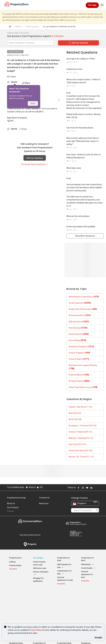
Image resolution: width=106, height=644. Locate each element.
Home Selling (77, 340)
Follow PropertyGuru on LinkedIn (91, 488)
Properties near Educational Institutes (64, 595)
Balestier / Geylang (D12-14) (81, 438)
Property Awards (76, 523)
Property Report (76, 533)
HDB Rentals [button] (88, 565)
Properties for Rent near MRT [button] (40, 610)
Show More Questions (85, 236)
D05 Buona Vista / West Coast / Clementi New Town (89, 609)
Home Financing (79, 334)
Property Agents (79, 359)
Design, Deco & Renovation (83, 309)
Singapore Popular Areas (88, 594)
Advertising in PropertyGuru (84, 297)
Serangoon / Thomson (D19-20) (83, 426)
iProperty (30, 544)
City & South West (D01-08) (80, 451)
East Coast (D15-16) (77, 444)
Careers (10, 511)
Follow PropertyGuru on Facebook (78, 488)
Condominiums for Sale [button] (64, 573)
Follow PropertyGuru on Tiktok (98, 488)
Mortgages (38, 558)
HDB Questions (79, 322)
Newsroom (44, 503)
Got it (33, 103)
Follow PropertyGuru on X (95, 488)
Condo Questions (15, 52)
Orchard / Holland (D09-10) (80, 432)
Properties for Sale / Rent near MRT (41, 595)
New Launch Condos (17, 599)
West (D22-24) (75, 413)
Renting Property (79, 381)
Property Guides (15, 565)
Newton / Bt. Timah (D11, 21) (81, 457)
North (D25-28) (75, 419)
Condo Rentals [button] (89, 568)
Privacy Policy (35, 630)
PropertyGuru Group (16, 498)
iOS (40, 487)
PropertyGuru (15, 558)
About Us (11, 503)
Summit (30, 535)
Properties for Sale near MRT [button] (40, 604)
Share (26, 83)
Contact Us (44, 498)
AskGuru (12, 562)
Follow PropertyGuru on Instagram (82, 488)
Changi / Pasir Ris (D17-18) (80, 407)
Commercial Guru (30, 521)
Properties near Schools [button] (63, 610)
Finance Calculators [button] (41, 574)
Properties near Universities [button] (63, 604)
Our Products (13, 507)
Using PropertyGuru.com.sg (83, 387)
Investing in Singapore (81, 347)
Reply (23, 129)
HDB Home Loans (40, 568)
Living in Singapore (79, 353)
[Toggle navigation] (102, 5)
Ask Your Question (35, 158)
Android (30, 487)
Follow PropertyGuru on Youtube (87, 488)
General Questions (80, 315)
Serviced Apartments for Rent (87, 574)
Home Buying (78, 328)
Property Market (79, 375)
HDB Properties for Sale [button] (64, 566)
